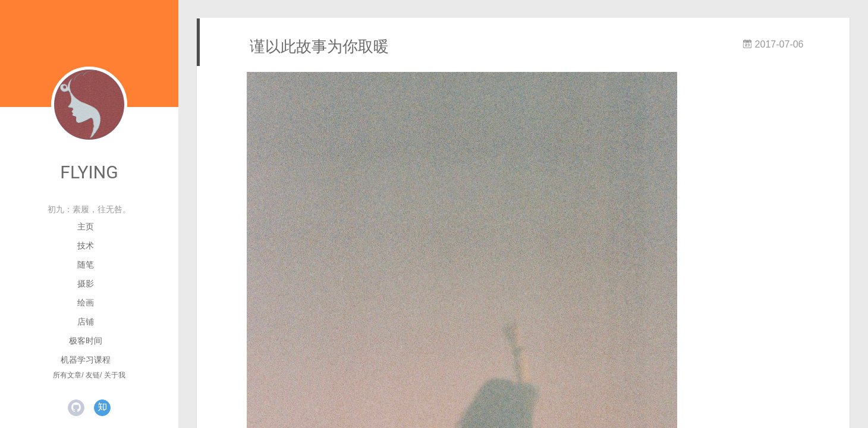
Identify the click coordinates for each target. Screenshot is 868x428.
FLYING (89, 172)
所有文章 (67, 375)
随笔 (86, 265)
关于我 (115, 375)
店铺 (86, 322)
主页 (86, 226)
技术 (86, 246)
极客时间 (86, 341)
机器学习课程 (86, 360)
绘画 (86, 303)
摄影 (86, 284)
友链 (93, 375)
